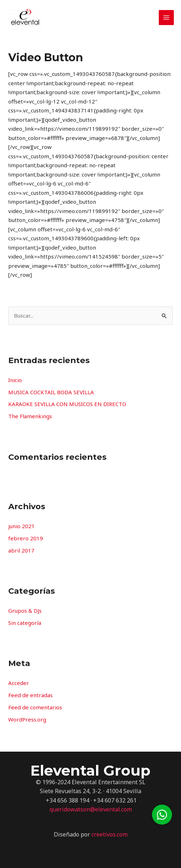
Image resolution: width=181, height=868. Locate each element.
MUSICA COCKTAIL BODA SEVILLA (51, 392)
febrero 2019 (26, 538)
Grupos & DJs (25, 611)
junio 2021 (22, 526)
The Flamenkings (30, 416)
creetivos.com (109, 834)
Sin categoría (25, 623)
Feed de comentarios (35, 707)
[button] (162, 815)
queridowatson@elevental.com (91, 809)
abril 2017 (21, 550)
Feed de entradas (30, 695)
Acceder (19, 683)
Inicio (15, 380)
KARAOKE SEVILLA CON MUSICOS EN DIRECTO (67, 404)
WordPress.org (27, 719)
